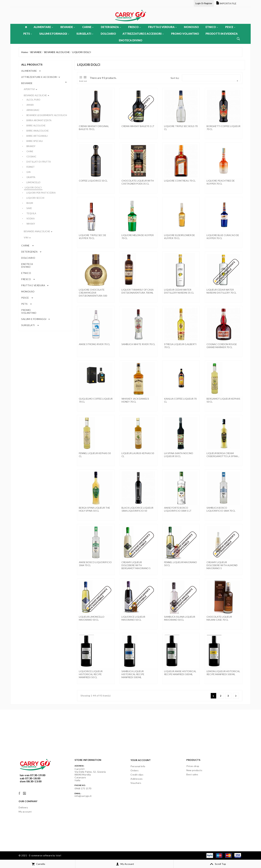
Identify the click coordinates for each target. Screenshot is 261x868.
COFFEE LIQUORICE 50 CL (93, 181)
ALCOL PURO (33, 100)
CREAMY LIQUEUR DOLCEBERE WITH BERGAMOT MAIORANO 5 (136, 565)
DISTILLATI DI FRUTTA (39, 162)
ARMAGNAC (33, 110)
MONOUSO (191, 27)
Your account (141, 760)
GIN (29, 172)
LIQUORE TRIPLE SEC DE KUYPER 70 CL (93, 237)
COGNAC (31, 157)
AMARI (30, 105)
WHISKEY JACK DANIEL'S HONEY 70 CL (135, 400)
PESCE (230, 27)
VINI (26, 238)
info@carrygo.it (83, 796)
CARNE (88, 27)
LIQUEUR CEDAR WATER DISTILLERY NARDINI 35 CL (179, 291)
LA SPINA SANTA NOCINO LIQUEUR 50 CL (179, 455)
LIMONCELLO (34, 182)
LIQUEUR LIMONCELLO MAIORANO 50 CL (92, 618)
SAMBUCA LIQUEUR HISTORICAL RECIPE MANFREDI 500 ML (133, 674)
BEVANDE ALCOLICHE (35, 95)
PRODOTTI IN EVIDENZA (222, 34)
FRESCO (134, 27)
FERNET (31, 167)
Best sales (192, 774)
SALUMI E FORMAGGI (54, 34)
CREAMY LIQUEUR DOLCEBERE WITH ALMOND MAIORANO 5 (222, 565)
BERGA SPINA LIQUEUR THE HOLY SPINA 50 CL (94, 509)
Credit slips (137, 775)
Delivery (23, 807)
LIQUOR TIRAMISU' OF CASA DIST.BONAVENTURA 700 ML (138, 291)
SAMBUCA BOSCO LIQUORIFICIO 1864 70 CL (221, 509)
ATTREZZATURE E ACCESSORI (143, 34)
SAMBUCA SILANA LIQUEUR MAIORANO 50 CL (180, 618)
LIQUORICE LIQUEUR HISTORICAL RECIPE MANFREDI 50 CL (91, 674)
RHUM (30, 203)
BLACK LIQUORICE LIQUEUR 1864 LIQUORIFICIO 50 (137, 509)
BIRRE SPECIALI (35, 141)
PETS (28, 34)
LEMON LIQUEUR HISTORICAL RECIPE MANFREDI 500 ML (223, 673)
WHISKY (31, 224)
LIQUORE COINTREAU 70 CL (180, 181)
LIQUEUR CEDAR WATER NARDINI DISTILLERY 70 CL (221, 291)
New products (194, 770)
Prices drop (193, 766)
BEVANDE (68, 27)
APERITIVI (29, 89)
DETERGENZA (111, 27)
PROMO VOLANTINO (185, 34)
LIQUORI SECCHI (35, 198)
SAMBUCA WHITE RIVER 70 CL (138, 344)
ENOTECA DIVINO (131, 40)
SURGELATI (85, 34)
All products (32, 64)
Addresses (137, 779)
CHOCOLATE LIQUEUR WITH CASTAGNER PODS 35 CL (138, 182)
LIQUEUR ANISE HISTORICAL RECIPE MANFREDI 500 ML (180, 673)
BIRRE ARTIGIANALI (37, 136)
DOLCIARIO (108, 34)
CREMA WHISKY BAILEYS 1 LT (138, 126)
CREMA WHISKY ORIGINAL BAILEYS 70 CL (94, 128)
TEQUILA (31, 213)
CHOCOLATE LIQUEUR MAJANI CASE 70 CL (219, 618)
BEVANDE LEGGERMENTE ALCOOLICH (47, 115)
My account (25, 812)
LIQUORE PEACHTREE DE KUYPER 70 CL (221, 182)
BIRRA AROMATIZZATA (39, 120)
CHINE (30, 151)
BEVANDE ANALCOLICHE (37, 231)
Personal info (138, 766)
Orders (134, 770)
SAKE (29, 208)
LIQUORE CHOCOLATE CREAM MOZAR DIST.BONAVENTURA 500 (93, 293)
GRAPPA (31, 177)
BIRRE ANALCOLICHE (38, 131)
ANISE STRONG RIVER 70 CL (94, 344)
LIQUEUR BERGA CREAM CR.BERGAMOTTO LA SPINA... (223, 455)
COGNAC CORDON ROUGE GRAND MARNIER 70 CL (222, 346)
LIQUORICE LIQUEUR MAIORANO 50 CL (133, 618)
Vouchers (136, 783)
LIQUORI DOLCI (33, 188)
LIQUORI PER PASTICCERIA (41, 193)
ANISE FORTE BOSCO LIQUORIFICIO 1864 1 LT (178, 509)
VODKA (31, 219)
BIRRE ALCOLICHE (36, 126)
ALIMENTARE (43, 27)
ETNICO (212, 27)
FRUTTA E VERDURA (162, 27)
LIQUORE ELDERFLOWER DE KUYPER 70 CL (180, 237)
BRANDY (31, 146)
